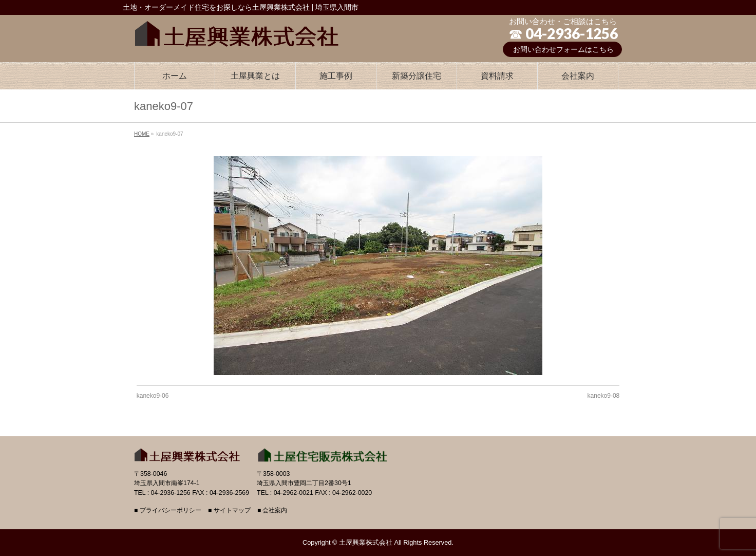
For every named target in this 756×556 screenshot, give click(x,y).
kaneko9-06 (153, 396)
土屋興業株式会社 (366, 542)
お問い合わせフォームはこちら (563, 49)
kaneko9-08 (604, 396)
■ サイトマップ (229, 511)
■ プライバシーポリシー (168, 511)
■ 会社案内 (272, 511)
